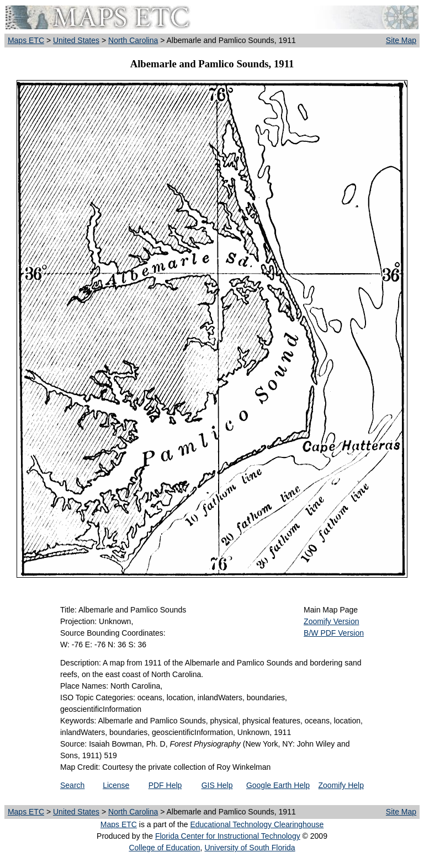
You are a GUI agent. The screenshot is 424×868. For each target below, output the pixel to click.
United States (76, 40)
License (116, 785)
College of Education (164, 848)
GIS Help (217, 785)
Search (72, 785)
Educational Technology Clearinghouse (257, 824)
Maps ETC (26, 40)
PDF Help (165, 785)
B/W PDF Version (334, 633)
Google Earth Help (278, 785)
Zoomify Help (341, 785)
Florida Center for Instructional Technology (228, 836)
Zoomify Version (331, 621)
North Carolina (133, 40)
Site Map (401, 40)
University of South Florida (250, 848)
